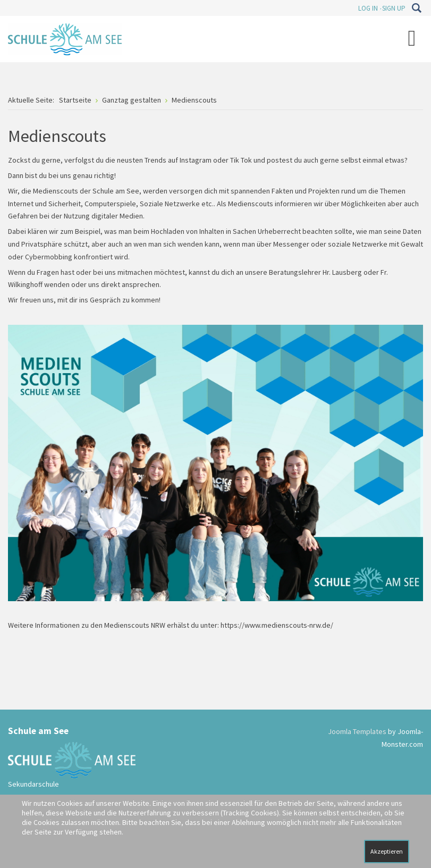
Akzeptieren (387, 851)
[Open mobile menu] (412, 38)
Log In (368, 8)
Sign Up (394, 8)
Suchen (416, 8)
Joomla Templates (357, 731)
